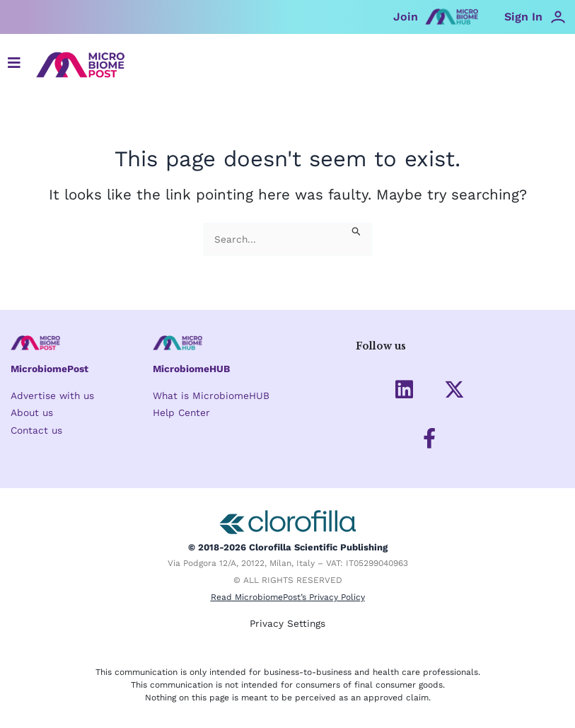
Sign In (523, 17)
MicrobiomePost (50, 368)
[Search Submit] (356, 230)
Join (406, 17)
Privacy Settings (287, 623)
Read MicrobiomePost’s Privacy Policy (288, 597)
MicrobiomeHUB (191, 368)
